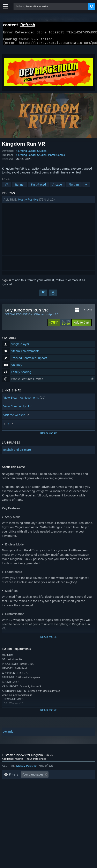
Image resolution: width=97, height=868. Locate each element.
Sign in (6, 282)
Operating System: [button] (65, 789)
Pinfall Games (56, 157)
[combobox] (51, 6)
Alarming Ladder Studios (31, 153)
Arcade (57, 187)
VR (7, 187)
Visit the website (16, 417)
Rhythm (74, 187)
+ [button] (86, 187)
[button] (48, 202)
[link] (60, 325)
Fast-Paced (38, 187)
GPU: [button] (22, 796)
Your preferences (36, 761)
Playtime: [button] (66, 783)
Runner (20, 187)
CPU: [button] (8, 796)
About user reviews (13, 761)
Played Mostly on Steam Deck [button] (24, 789)
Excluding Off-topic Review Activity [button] (28, 783)
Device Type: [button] (42, 796)
